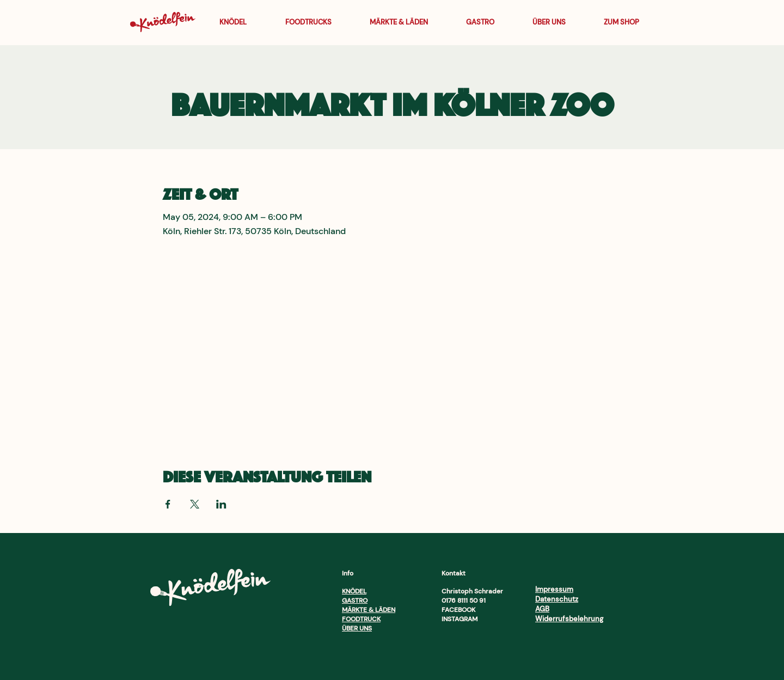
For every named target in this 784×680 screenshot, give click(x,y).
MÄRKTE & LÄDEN (369, 610)
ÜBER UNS (357, 628)
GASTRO (355, 601)
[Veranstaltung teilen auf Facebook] (168, 504)
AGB (542, 609)
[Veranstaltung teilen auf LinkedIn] (221, 504)
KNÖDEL (354, 591)
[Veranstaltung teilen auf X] (195, 504)
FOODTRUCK (361, 619)
